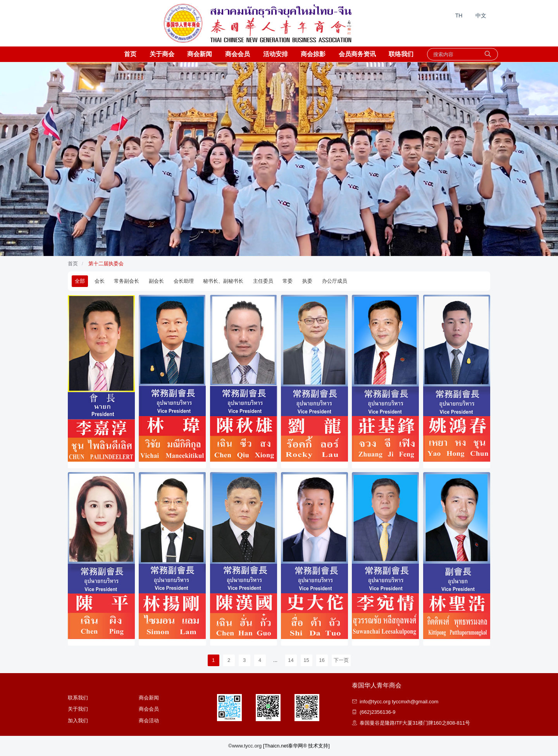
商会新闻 (200, 54)
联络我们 (401, 54)
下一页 (341, 660)
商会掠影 (313, 54)
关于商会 (162, 54)
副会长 (156, 281)
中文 (481, 15)
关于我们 (78, 709)
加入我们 (78, 721)
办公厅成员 (335, 281)
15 (306, 660)
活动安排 (276, 54)
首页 (130, 54)
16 (322, 660)
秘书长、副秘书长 (223, 281)
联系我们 (78, 698)
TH (459, 15)
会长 (100, 281)
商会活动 (149, 721)
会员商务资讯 (357, 54)
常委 (288, 281)
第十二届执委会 (106, 264)
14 (291, 660)
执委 (307, 281)
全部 (80, 281)
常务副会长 (127, 281)
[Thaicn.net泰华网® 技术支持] (296, 746)
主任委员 (263, 281)
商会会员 (238, 54)
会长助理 (184, 281)
